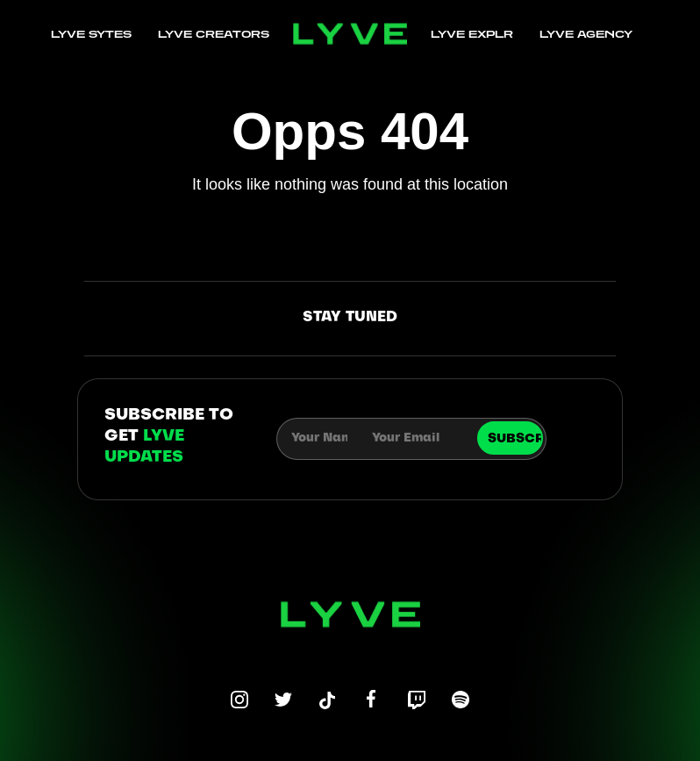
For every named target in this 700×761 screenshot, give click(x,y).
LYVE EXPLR (472, 34)
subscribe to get (169, 437)
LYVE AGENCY (586, 34)
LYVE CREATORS (214, 34)
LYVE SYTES (91, 34)
